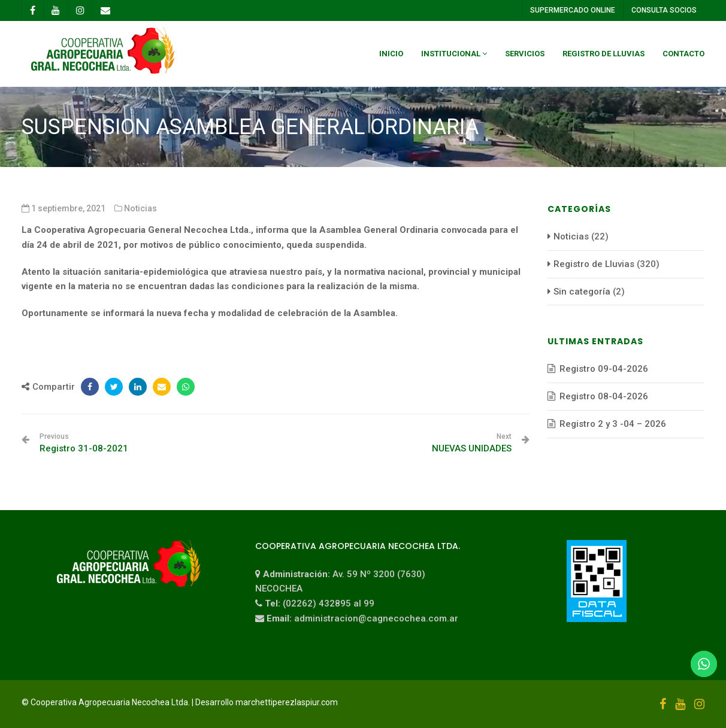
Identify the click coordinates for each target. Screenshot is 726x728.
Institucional (451, 54)
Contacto (683, 54)
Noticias (140, 208)
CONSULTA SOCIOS (663, 10)
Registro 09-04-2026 (604, 369)
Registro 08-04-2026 (604, 396)
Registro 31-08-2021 (84, 443)
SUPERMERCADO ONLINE (572, 10)
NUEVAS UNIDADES (472, 443)
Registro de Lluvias (604, 54)
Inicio (391, 54)
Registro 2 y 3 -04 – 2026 (613, 424)
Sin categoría (582, 292)
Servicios (525, 54)
